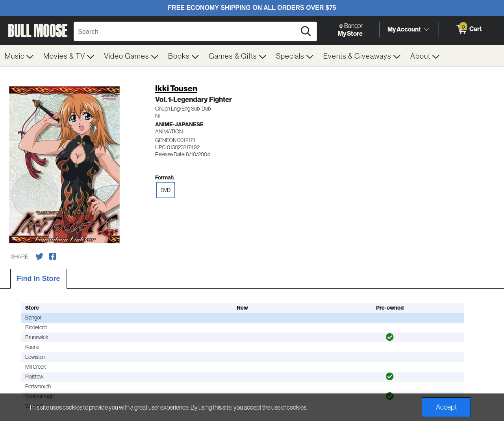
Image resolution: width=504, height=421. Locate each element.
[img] (390, 337)
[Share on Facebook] (53, 257)
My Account (404, 29)
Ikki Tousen (176, 88)
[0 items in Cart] (468, 30)
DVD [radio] (166, 190)
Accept (446, 407)
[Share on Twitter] (39, 257)
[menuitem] (19, 56)
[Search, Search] (186, 31)
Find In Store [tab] (39, 279)
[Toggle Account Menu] (426, 30)
